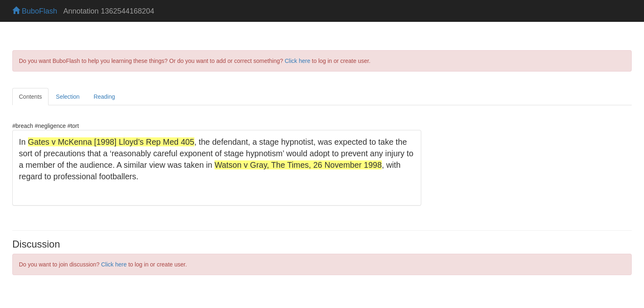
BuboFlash (35, 11)
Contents (30, 97)
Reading (104, 97)
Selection (68, 97)
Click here (298, 61)
